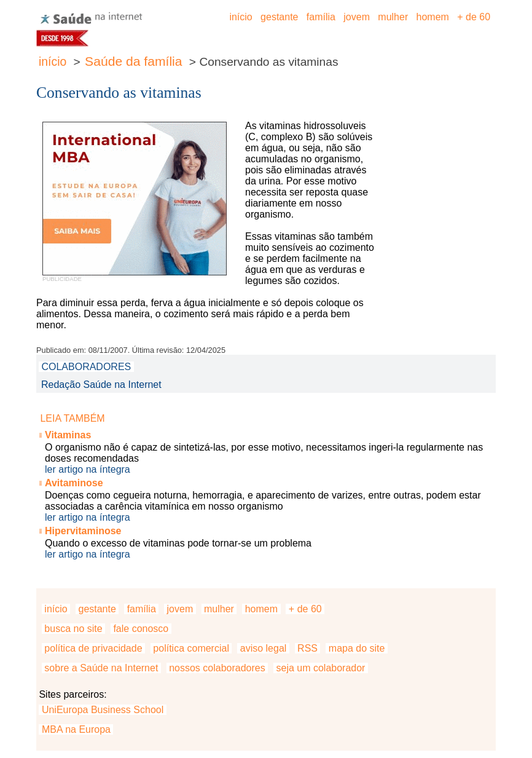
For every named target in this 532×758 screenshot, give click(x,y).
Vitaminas (68, 435)
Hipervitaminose (83, 531)
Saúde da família (133, 61)
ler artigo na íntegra (88, 469)
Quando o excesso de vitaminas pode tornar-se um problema (178, 543)
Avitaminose (74, 483)
